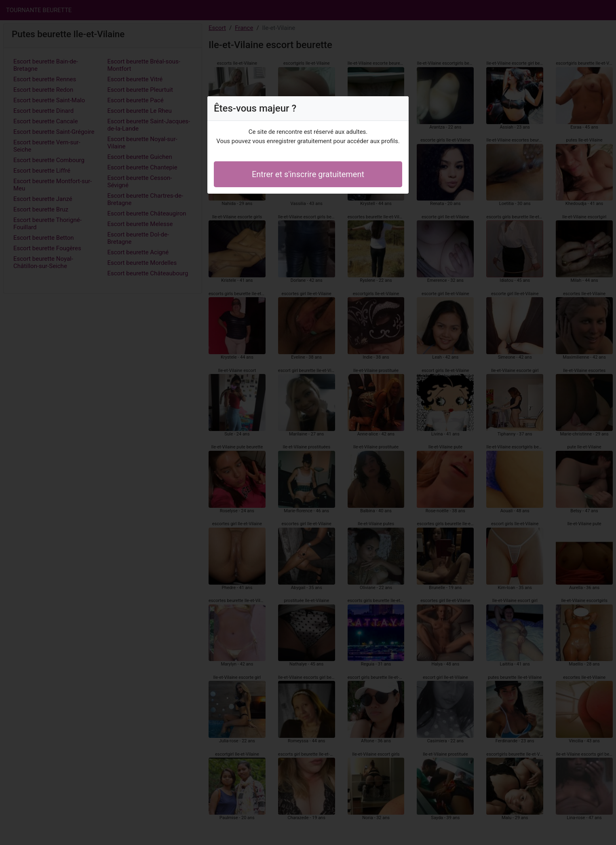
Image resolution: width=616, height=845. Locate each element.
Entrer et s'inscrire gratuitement (308, 174)
